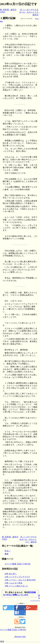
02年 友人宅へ (11, 574)
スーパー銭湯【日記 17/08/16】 (18, 564)
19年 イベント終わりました (16, 586)
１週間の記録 (8, 18)
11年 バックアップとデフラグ (17, 577)
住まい (37, 19)
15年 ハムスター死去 (13, 583)
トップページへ (35, 600)
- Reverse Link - (20, 637)
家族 (1, 21)
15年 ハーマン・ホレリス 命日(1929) (20, 580)
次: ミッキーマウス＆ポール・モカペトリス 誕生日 (28, 539)
